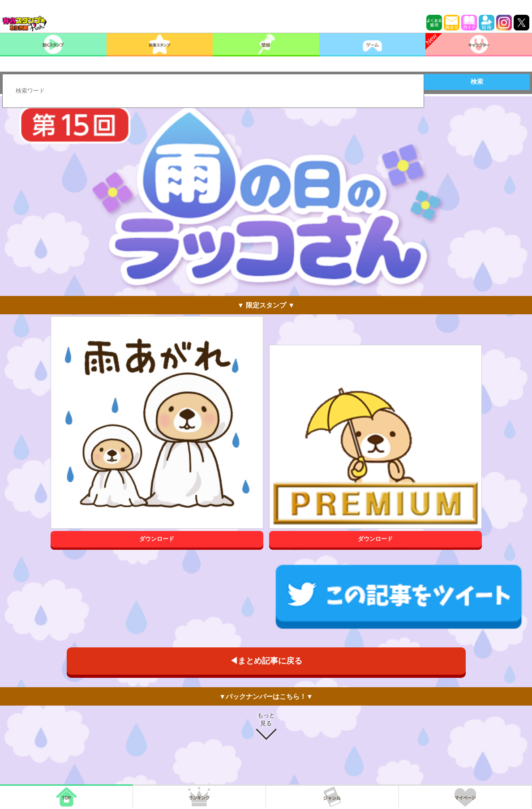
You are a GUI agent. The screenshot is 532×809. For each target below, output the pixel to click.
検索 (477, 81)
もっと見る (266, 719)
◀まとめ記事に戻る (266, 661)
